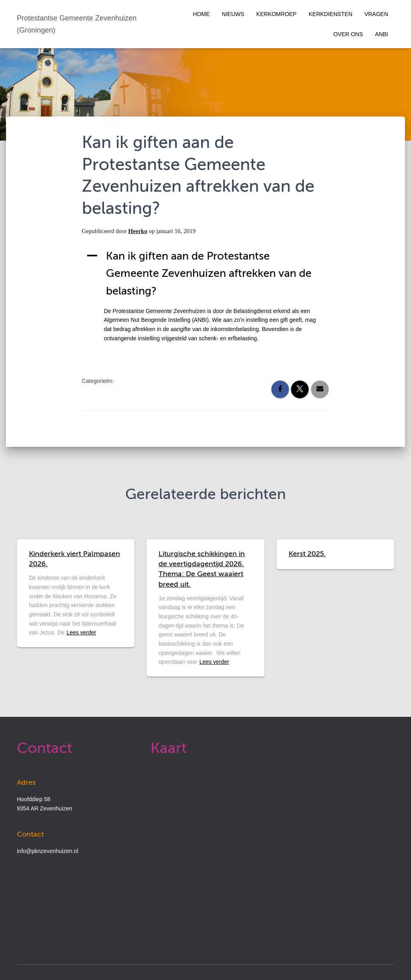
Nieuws (233, 14)
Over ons (348, 34)
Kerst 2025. (307, 554)
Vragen (376, 14)
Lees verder (81, 632)
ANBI (381, 34)
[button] (206, 274)
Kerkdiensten (331, 14)
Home (201, 14)
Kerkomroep (277, 14)
